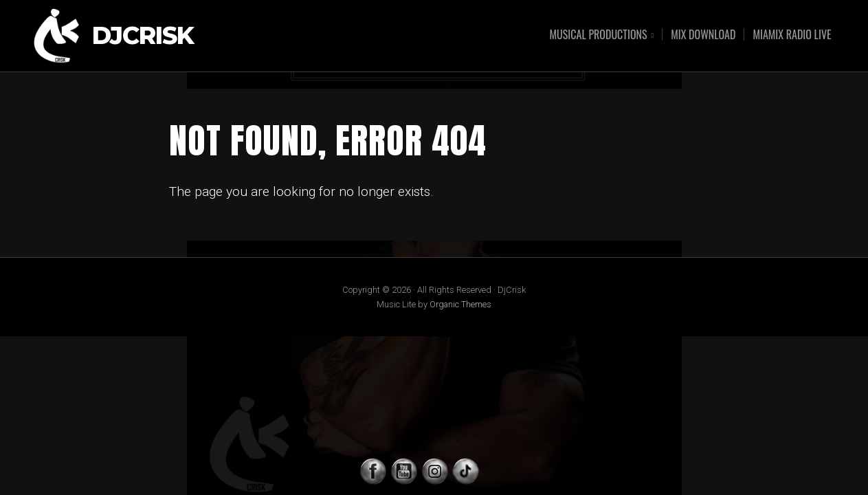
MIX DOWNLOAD (703, 34)
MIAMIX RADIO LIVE (792, 34)
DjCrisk (143, 36)
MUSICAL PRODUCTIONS (599, 35)
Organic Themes (460, 304)
